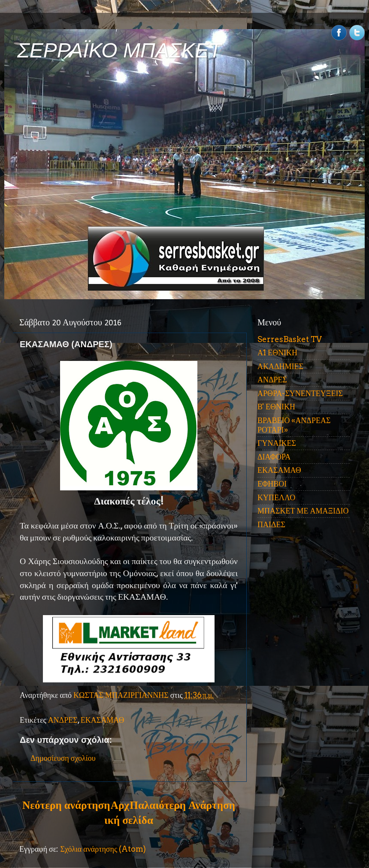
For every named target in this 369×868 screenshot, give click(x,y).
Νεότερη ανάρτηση (66, 805)
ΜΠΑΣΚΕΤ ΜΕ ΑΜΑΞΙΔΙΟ (303, 511)
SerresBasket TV (290, 339)
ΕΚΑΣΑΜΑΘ (103, 720)
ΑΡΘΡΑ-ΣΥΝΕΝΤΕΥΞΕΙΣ (300, 393)
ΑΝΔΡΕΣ (63, 720)
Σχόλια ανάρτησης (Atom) (103, 849)
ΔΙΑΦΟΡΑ (274, 457)
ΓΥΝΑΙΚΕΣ (277, 443)
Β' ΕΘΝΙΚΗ (276, 407)
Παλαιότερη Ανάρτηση (182, 805)
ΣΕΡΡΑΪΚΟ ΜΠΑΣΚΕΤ (119, 50)
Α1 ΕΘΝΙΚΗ (277, 353)
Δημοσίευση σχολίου (63, 758)
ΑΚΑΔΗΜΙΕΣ (280, 366)
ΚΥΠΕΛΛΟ (276, 497)
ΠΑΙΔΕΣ (271, 524)
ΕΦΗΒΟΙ (272, 484)
